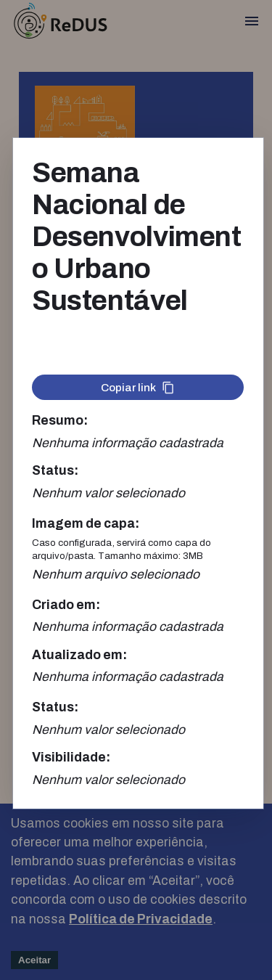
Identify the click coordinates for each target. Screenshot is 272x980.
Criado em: (66, 605)
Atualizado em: (79, 655)
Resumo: (60, 421)
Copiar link (138, 388)
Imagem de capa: (86, 524)
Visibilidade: (71, 758)
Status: (55, 471)
